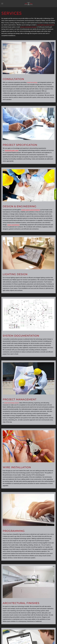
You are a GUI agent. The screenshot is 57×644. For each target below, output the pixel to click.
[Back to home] (29, 4)
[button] (2, 4)
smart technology (32, 82)
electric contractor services (28, 27)
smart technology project (11, 403)
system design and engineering (31, 210)
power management (13, 225)
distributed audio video (12, 150)
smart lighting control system (46, 25)
